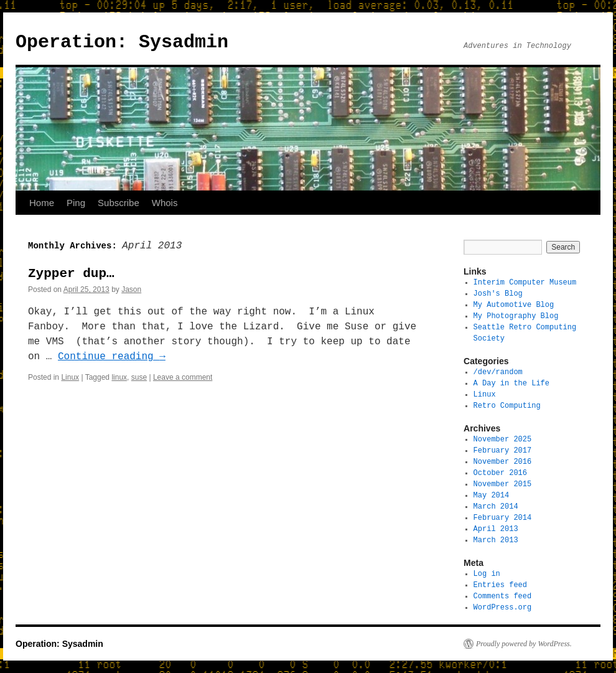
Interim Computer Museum (525, 282)
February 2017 (503, 450)
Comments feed (503, 596)
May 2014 (492, 495)
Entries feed (500, 585)
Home (42, 203)
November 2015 (503, 484)
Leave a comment (183, 377)
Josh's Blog (498, 294)
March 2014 (496, 506)
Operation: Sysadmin (122, 42)
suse (139, 377)
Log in (487, 574)
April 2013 (496, 529)
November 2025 (503, 439)
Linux (70, 377)
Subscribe (119, 203)
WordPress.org (503, 607)
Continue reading (112, 357)
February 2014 (503, 518)
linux (119, 377)
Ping (76, 203)
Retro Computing (507, 406)
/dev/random (498, 372)
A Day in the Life (511, 383)
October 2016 (500, 473)
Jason (131, 289)
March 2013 (496, 540)
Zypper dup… (71, 273)
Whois (165, 203)
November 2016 (503, 462)
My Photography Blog (516, 316)
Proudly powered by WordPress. (524, 644)
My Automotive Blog (514, 305)
